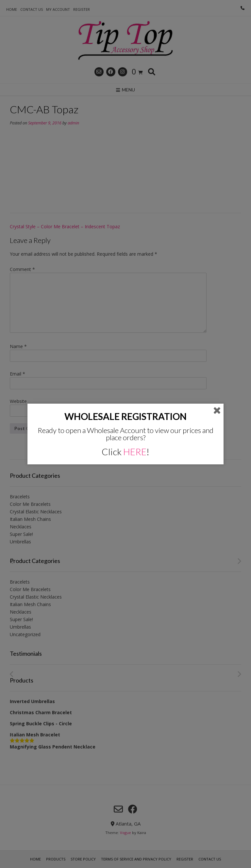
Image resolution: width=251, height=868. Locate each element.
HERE (135, 452)
